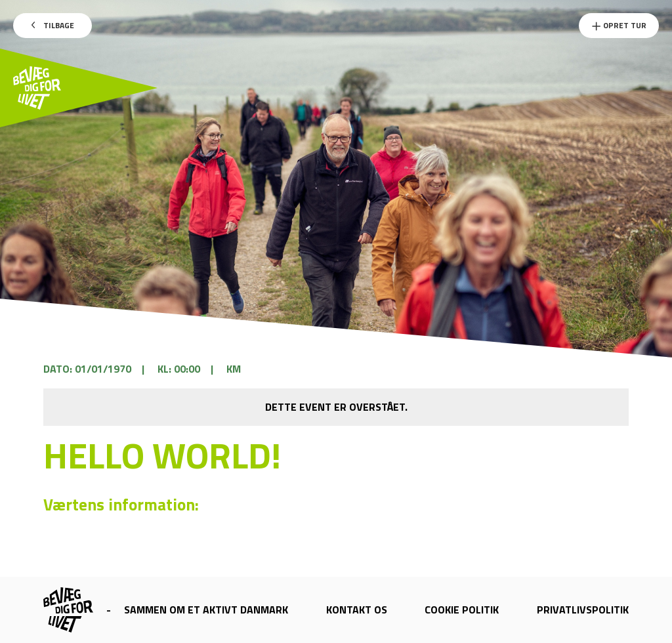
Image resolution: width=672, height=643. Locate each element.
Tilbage (53, 25)
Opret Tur (619, 25)
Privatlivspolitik (583, 610)
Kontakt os (357, 610)
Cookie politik (462, 610)
